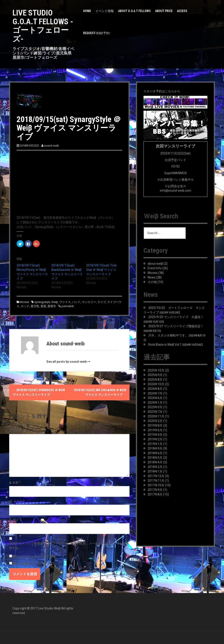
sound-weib (52, 146)
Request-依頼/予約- (97, 33)
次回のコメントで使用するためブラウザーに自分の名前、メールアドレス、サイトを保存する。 (69, 546)
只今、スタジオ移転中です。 (168, 335)
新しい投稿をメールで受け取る (34, 563)
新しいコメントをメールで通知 (34, 556)
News (151, 277)
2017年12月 (156, 476)
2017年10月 (156, 485)
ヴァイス (65, 302)
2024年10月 (156, 384)
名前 (16, 483)
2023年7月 (155, 412)
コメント (19, 430)
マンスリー (89, 302)
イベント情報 (105, 11)
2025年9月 (155, 375)
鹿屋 (43, 306)
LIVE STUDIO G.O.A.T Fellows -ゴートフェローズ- (43, 26)
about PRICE (164, 11)
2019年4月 (155, 435)
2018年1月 (155, 471)
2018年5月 (155, 458)
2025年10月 (156, 370)
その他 (152, 282)
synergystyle (42, 302)
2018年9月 (155, 448)
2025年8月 (155, 380)
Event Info (155, 268)
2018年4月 (155, 462)
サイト (17, 520)
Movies (24, 302)
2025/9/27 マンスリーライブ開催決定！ (176, 326)
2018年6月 (155, 453)
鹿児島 (35, 306)
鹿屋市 (52, 306)
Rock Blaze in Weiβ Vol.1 (165, 345)
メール (19, 501)
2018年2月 (155, 467)
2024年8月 (155, 389)
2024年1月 (155, 402)
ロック (25, 306)
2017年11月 (156, 481)
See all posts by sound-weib (66, 362)
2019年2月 (155, 439)
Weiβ (55, 302)
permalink (67, 306)
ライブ (102, 302)
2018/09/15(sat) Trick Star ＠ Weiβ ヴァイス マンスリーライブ (101, 270)
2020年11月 (156, 416)
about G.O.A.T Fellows (134, 11)
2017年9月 (155, 490)
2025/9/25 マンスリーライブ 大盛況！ (176, 317)
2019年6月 (155, 430)
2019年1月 (155, 444)
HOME (87, 11)
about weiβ (155, 264)
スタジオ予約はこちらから (162, 91)
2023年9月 (155, 407)
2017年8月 (155, 494)
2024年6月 (155, 398)
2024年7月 (155, 393)
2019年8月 (155, 425)
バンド (76, 302)
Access (182, 11)
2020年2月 (155, 421)
